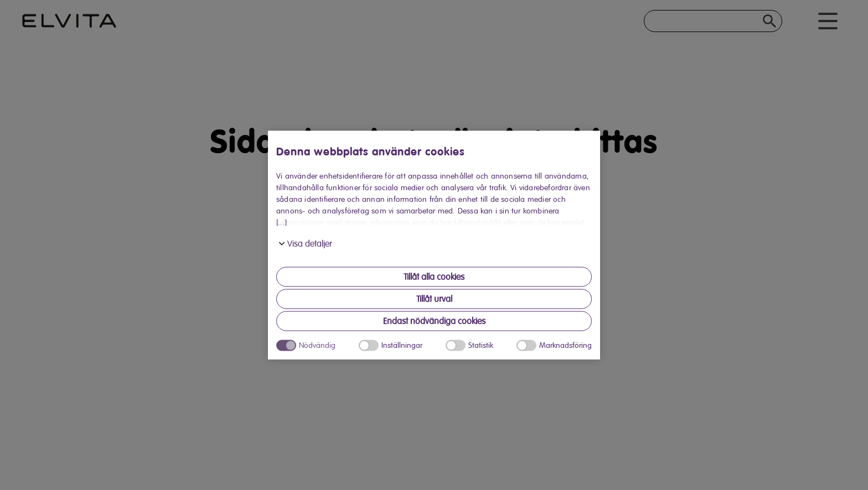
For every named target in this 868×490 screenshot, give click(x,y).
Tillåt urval (434, 299)
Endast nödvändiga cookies (434, 321)
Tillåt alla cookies (434, 277)
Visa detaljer (310, 244)
